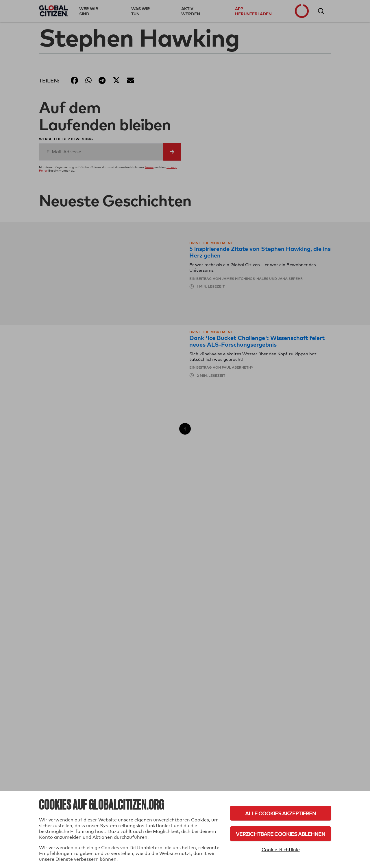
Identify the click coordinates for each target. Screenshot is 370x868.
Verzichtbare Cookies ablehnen (281, 834)
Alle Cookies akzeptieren (281, 813)
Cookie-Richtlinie (281, 850)
